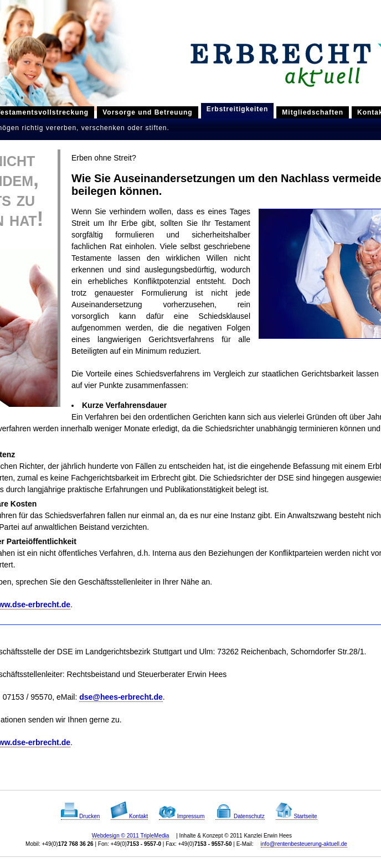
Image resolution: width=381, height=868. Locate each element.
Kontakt (129, 816)
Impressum (182, 816)
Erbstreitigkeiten (238, 109)
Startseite (297, 816)
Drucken (80, 816)
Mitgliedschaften (313, 112)
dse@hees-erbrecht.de (121, 697)
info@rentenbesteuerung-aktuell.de (304, 844)
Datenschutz (240, 816)
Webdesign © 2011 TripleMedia (131, 836)
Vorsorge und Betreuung (147, 112)
